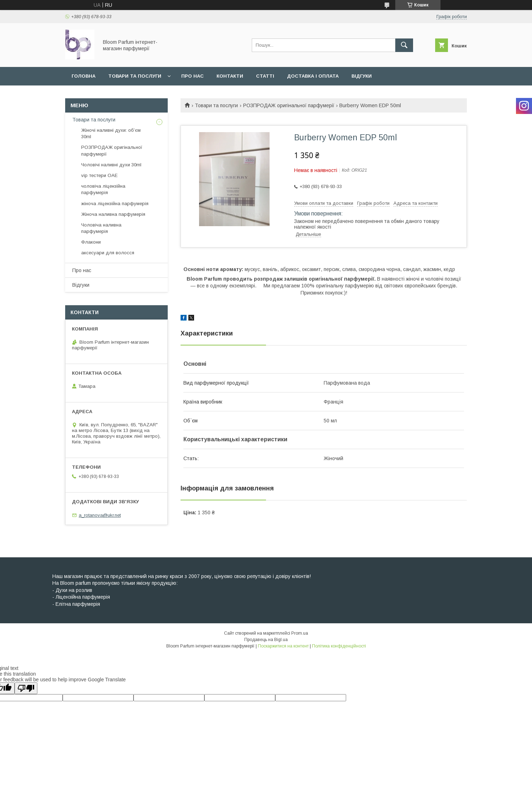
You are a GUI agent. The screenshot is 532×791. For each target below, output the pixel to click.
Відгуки (362, 76)
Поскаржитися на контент (283, 646)
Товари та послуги (135, 76)
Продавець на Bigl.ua (266, 640)
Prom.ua (300, 633)
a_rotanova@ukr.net (100, 515)
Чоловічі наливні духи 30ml (111, 165)
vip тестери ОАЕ (99, 175)
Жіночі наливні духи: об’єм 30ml (111, 133)
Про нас (192, 76)
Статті (265, 76)
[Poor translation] (26, 688)
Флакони (91, 242)
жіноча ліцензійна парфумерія (115, 204)
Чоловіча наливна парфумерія (101, 228)
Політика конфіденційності (339, 646)
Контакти (230, 76)
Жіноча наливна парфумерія (113, 214)
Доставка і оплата (313, 76)
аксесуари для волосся (108, 253)
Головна (84, 76)
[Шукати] (404, 45)
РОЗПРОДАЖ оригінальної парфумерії (289, 105)
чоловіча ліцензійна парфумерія (103, 189)
